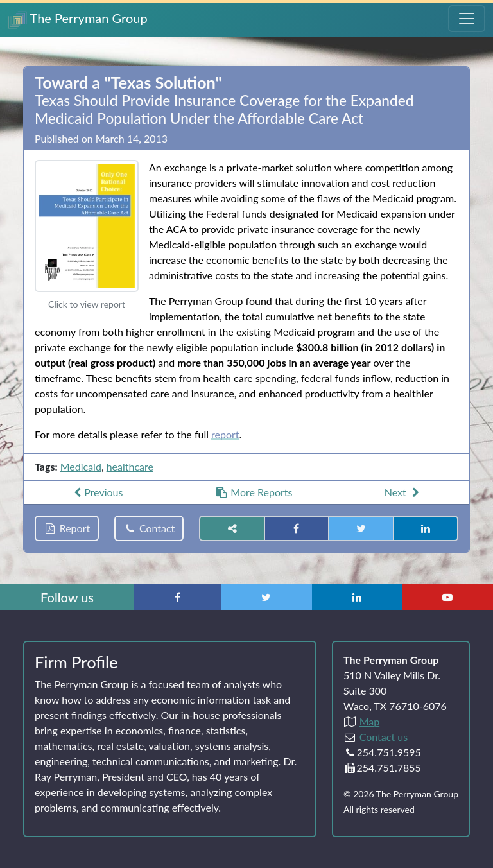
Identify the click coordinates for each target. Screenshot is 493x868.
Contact (149, 528)
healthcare (130, 466)
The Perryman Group (78, 20)
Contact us (384, 737)
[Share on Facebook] (297, 528)
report (225, 434)
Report (67, 528)
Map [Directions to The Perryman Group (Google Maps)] (370, 721)
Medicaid (81, 466)
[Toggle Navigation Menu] (467, 19)
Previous (97, 492)
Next (403, 492)
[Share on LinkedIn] (426, 528)
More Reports (254, 492)
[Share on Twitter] (361, 528)
